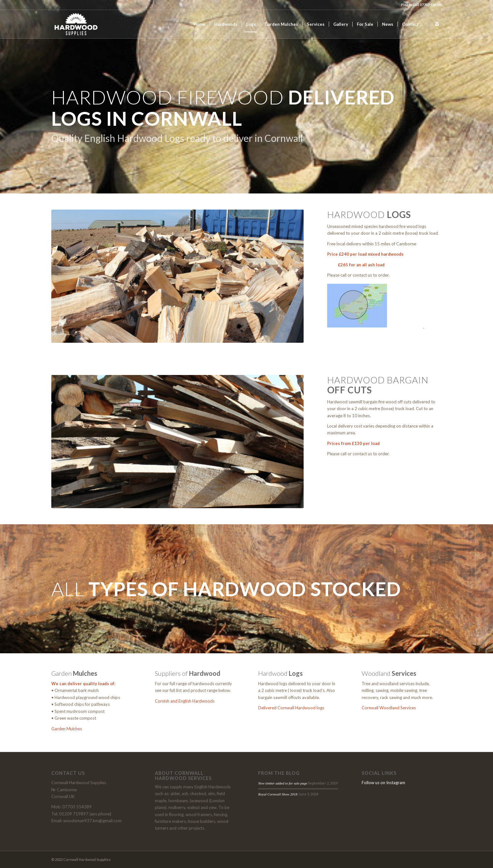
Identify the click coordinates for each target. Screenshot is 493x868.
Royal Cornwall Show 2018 (278, 794)
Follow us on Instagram (383, 783)
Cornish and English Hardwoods (185, 701)
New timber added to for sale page (283, 783)
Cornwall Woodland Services (389, 708)
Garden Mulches (67, 729)
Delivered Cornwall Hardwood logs (291, 708)
